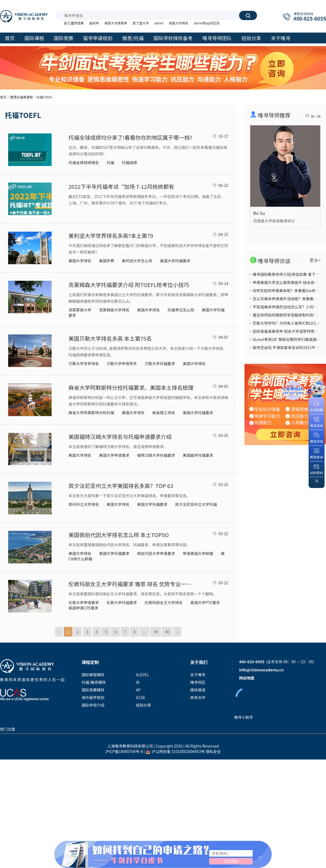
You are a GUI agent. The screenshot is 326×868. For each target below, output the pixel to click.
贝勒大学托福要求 (160, 363)
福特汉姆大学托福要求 (156, 455)
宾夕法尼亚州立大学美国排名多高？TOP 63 (121, 486)
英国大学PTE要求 (205, 602)
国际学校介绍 (93, 705)
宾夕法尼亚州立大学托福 (196, 504)
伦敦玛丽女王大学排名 (164, 602)
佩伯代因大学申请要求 (156, 553)
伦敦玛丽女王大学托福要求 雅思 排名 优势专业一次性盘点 (132, 584)
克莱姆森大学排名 (114, 310)
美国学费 (106, 261)
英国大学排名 (178, 23)
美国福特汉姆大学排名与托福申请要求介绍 (120, 437)
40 (167, 632)
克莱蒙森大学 (80, 310)
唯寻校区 (198, 682)
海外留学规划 (93, 697)
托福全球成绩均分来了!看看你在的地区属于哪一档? (130, 137)
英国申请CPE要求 (83, 608)
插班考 (94, 23)
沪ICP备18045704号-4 (124, 751)
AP (138, 690)
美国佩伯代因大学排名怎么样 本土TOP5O (119, 535)
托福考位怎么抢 (181, 310)
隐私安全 (213, 751)
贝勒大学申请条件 (122, 363)
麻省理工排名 (164, 413)
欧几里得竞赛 (74, 23)
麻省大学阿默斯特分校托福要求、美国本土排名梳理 (131, 387)
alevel (159, 23)
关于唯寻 (198, 675)
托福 (110, 162)
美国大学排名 (80, 261)
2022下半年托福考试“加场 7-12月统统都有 (121, 186)
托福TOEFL (45, 97)
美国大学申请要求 (114, 455)
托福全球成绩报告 (84, 162)
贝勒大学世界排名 (84, 363)
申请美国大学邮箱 (198, 553)
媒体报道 (198, 690)
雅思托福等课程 (21, 97)
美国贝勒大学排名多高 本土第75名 (110, 338)
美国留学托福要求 (198, 455)
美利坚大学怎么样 (137, 261)
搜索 (248, 15)
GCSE (141, 697)
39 (156, 632)
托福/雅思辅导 (94, 682)
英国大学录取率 (116, 23)
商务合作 (198, 697)
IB (138, 682)
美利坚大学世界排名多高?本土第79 (111, 236)
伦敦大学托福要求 (122, 602)
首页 (3, 97)
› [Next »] (177, 632)
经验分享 (143, 705)
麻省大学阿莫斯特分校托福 (91, 413)
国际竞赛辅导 (93, 690)
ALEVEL (142, 675)
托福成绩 (129, 162)
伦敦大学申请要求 (84, 602)
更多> (315, 260)
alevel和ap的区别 (207, 23)
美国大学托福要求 (175, 261)
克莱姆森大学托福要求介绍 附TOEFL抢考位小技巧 (129, 285)
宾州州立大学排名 (84, 504)
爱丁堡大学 (141, 23)
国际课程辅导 (93, 675)
